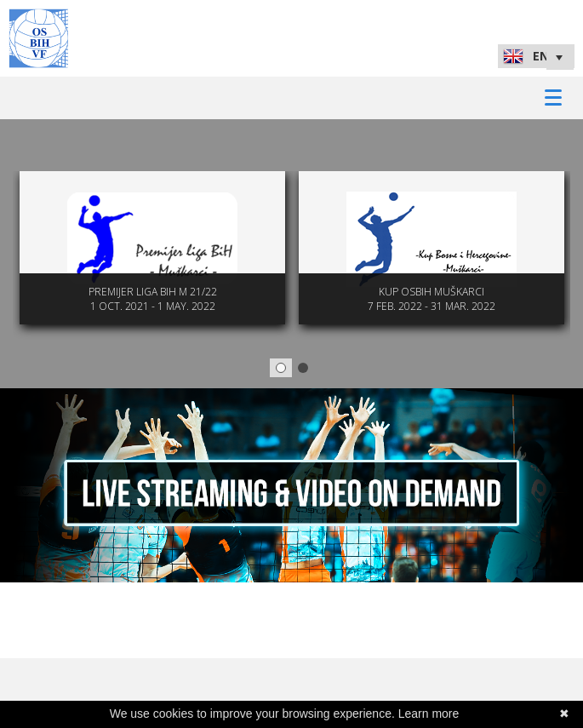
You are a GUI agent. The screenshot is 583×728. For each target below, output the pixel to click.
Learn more (429, 714)
